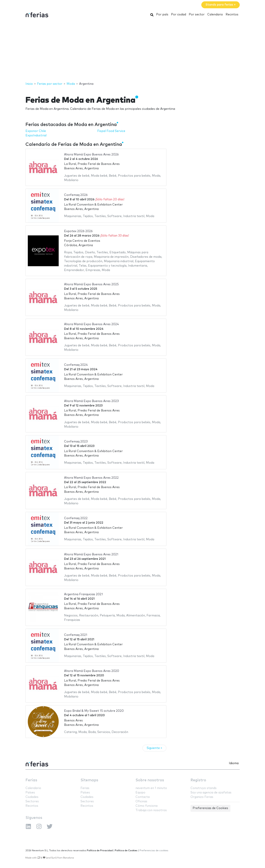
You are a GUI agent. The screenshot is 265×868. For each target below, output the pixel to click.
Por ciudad (179, 15)
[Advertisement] (133, 51)
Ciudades (32, 797)
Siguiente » (154, 748)
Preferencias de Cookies (210, 808)
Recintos (232, 15)
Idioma (234, 763)
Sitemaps (89, 780)
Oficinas (141, 801)
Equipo (140, 793)
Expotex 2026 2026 (78, 231)
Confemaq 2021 (76, 635)
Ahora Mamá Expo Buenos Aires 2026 (91, 155)
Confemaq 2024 (76, 365)
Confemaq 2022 (76, 518)
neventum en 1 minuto (151, 788)
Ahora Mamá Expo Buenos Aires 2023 (91, 401)
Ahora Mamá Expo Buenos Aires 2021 (91, 554)
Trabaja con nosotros (151, 810)
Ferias (31, 780)
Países (30, 793)
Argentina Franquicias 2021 (83, 594)
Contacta (143, 797)
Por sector (197, 15)
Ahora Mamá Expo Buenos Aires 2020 (92, 671)
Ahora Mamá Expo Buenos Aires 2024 (91, 324)
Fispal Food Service (111, 131)
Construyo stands (204, 788)
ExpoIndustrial (36, 136)
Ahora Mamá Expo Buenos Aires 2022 (91, 478)
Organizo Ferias (202, 797)
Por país (162, 15)
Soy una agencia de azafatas (211, 793)
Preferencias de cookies (154, 851)
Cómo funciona (146, 806)
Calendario (215, 15)
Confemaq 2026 (76, 195)
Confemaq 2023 (76, 442)
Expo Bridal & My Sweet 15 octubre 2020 (94, 711)
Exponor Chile (36, 131)
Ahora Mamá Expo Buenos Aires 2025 (91, 284)
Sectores (32, 801)
